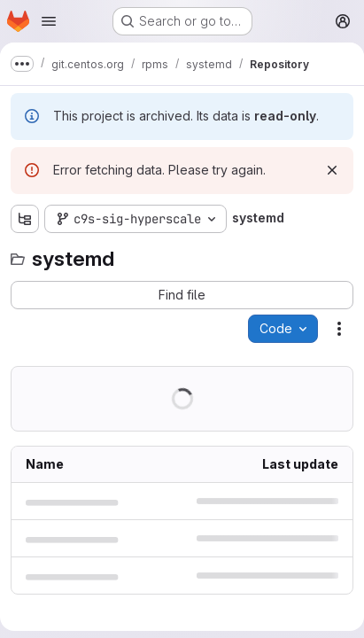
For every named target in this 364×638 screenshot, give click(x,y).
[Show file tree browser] (25, 219)
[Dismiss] (332, 170)
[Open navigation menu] (49, 21)
